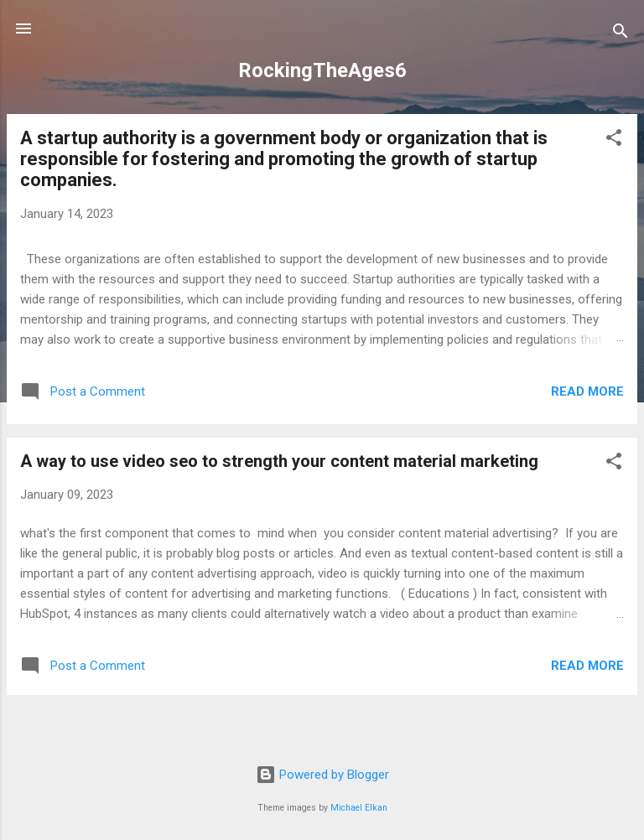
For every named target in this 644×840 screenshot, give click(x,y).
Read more (587, 391)
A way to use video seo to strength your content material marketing (279, 461)
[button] (614, 140)
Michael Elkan (359, 808)
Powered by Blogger (322, 775)
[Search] (621, 34)
